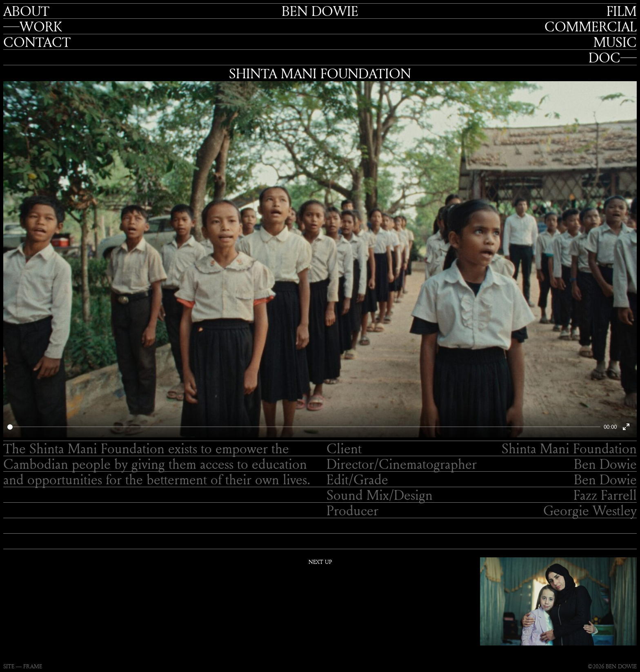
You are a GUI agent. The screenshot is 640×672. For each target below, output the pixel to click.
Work (41, 27)
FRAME (33, 666)
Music (615, 42)
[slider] (304, 427)
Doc (604, 58)
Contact (37, 42)
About (26, 11)
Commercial (591, 27)
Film (622, 11)
